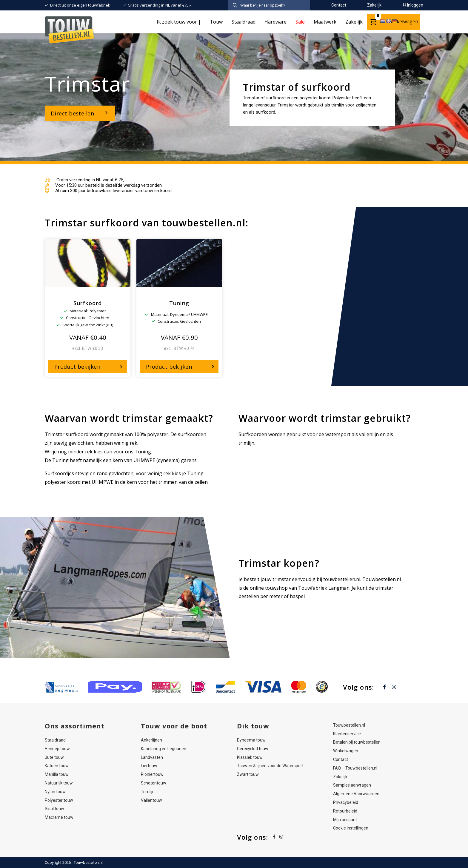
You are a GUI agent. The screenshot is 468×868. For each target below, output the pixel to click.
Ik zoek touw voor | (179, 22)
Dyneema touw (251, 740)
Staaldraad (244, 22)
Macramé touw (59, 817)
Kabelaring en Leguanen (164, 749)
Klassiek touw (250, 757)
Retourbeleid (345, 811)
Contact (341, 759)
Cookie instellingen (351, 828)
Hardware (275, 22)
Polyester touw (59, 800)
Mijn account (345, 820)
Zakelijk (354, 22)
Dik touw (253, 726)
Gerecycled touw (253, 749)
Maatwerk (325, 22)
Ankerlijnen (151, 740)
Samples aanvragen (352, 785)
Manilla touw (57, 774)
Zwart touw (248, 774)
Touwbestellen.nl (349, 725)
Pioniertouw (152, 774)
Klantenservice (347, 734)
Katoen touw (57, 766)
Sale (300, 22)
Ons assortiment (75, 726)
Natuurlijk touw (59, 783)
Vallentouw (151, 800)
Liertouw (149, 766)
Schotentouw (154, 783)
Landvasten (152, 757)
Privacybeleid (346, 802)
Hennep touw (57, 749)
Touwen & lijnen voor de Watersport (270, 766)
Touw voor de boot (174, 726)
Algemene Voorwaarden (356, 794)
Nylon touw (55, 792)
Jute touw (54, 757)
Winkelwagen (346, 751)
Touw (216, 22)
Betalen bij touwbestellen (357, 742)
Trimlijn (148, 792)
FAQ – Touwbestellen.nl (355, 768)
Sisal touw (54, 809)
